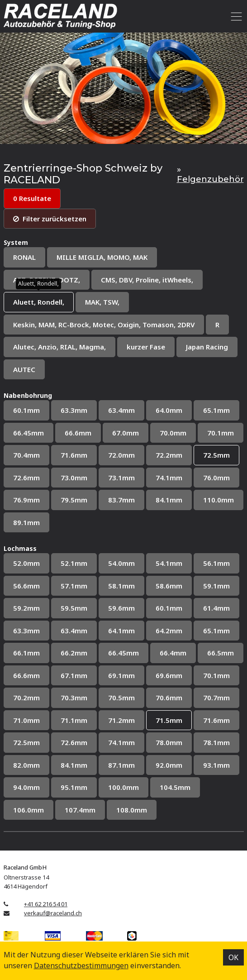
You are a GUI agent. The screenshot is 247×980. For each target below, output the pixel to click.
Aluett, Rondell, (39, 302)
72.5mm (216, 455)
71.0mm (26, 720)
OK (233, 957)
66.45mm (28, 433)
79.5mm (74, 500)
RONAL (24, 257)
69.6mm (169, 675)
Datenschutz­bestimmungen (81, 966)
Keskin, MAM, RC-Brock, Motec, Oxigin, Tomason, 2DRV (104, 325)
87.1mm (121, 765)
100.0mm (123, 787)
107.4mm (80, 810)
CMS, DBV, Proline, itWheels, (147, 280)
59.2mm (26, 608)
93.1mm (216, 765)
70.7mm (216, 698)
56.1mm (216, 563)
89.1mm (26, 522)
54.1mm (169, 563)
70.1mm (221, 433)
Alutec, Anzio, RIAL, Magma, (59, 347)
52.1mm (74, 563)
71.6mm (74, 455)
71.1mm (74, 720)
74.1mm (169, 478)
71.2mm (121, 720)
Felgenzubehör (210, 179)
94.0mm (26, 787)
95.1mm (74, 787)
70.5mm (121, 698)
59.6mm (121, 608)
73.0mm (74, 478)
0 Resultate (32, 198)
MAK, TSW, (102, 302)
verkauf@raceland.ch (53, 913)
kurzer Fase (146, 347)
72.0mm (121, 455)
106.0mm (28, 810)
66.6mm (78, 433)
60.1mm (26, 410)
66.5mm (221, 653)
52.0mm (26, 563)
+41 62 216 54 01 (46, 904)
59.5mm (74, 608)
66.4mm (173, 653)
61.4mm (216, 608)
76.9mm (26, 500)
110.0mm (218, 500)
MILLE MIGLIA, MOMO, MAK (102, 257)
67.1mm (74, 675)
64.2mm (169, 631)
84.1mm (169, 500)
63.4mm (121, 410)
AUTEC (24, 369)
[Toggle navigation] (235, 16)
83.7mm (121, 500)
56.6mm (26, 586)
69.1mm (121, 675)
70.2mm (26, 698)
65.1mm (216, 410)
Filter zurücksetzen (50, 219)
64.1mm (121, 631)
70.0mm (173, 433)
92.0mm (169, 765)
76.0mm (216, 478)
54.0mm (121, 563)
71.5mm (169, 720)
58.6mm (169, 586)
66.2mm (74, 653)
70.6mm (169, 698)
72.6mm (26, 478)
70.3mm (74, 698)
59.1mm (216, 586)
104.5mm (175, 787)
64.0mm (169, 410)
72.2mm (169, 455)
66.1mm (26, 653)
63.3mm (74, 410)
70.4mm (26, 455)
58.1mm (121, 586)
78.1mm (216, 742)
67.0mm (126, 433)
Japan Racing (207, 347)
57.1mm (74, 586)
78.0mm (169, 742)
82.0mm (26, 765)
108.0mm (132, 810)
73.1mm (121, 478)
